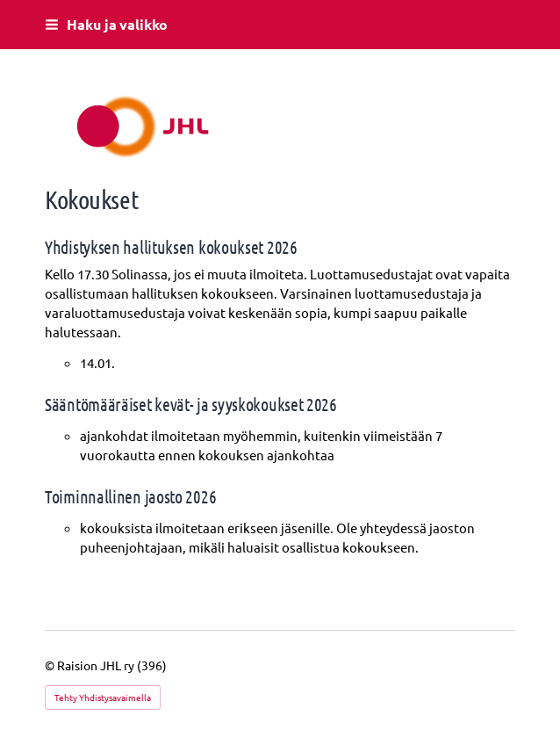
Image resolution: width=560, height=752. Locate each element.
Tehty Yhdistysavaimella (103, 697)
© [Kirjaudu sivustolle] (51, 665)
